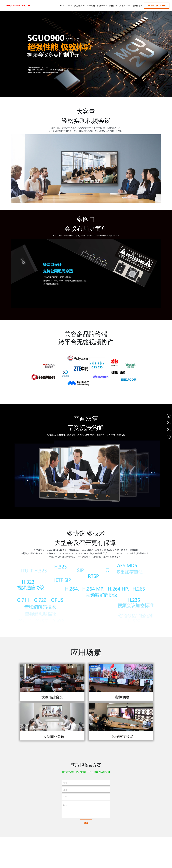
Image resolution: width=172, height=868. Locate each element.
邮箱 (65, 793)
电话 (65, 800)
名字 (65, 785)
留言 (65, 807)
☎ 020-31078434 (157, 6)
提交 (86, 826)
